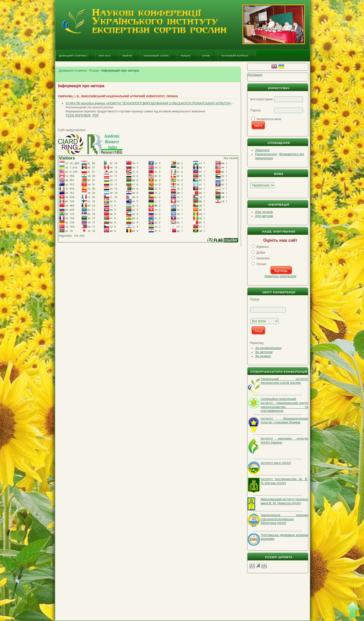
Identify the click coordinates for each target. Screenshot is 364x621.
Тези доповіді (78, 115)
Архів (206, 56)
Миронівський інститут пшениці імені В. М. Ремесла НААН (284, 501)
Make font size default (258, 565)
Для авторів (264, 216)
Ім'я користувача (262, 99)
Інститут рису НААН (276, 463)
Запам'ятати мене (269, 119)
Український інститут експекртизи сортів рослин (284, 381)
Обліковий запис (156, 56)
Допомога (255, 75)
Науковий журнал (235, 56)
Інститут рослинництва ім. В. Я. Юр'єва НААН (284, 481)
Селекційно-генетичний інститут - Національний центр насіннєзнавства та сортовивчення (284, 405)
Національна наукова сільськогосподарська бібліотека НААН (284, 519)
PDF (96, 115)
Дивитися (262, 150)
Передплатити (266, 154)
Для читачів (264, 212)
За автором (264, 352)
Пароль (256, 110)
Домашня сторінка (73, 56)
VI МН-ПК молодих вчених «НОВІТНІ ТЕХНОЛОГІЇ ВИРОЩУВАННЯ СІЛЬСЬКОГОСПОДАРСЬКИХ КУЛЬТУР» (148, 103)
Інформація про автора (120, 70)
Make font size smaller (252, 565)
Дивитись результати (280, 276)
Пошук (186, 56)
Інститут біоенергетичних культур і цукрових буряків (284, 421)
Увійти (127, 56)
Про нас (105, 56)
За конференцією (268, 348)
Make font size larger (264, 565)
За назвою (263, 356)
